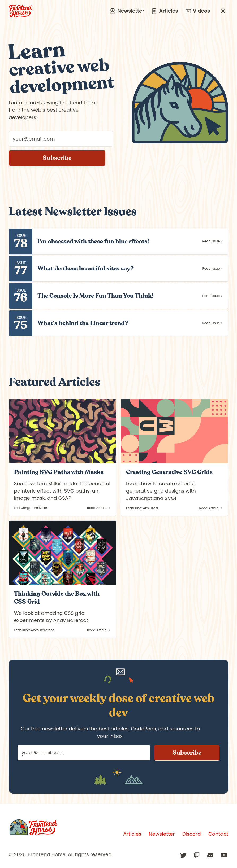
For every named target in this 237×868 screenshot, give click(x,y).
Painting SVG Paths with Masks (59, 472)
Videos (198, 11)
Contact (218, 834)
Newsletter (127, 11)
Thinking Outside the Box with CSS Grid (57, 598)
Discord (191, 834)
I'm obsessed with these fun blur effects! (93, 241)
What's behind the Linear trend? (83, 323)
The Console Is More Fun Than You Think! (95, 296)
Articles (165, 11)
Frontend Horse (47, 854)
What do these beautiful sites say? (86, 268)
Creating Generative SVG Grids (169, 472)
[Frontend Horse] (33, 828)
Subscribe (57, 158)
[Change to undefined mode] (223, 11)
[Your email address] (61, 139)
